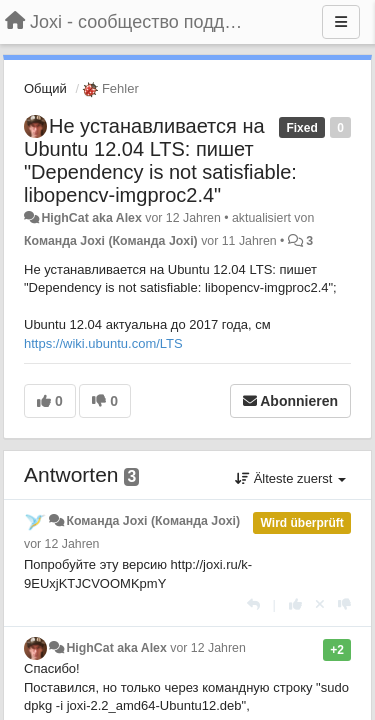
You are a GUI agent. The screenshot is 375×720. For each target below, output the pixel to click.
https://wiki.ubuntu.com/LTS (103, 343)
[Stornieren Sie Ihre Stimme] (320, 604)
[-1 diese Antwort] (344, 604)
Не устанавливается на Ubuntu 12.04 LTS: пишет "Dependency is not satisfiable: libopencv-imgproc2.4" (160, 160)
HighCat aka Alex (91, 218)
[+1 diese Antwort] (295, 604)
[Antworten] (253, 604)
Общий (45, 88)
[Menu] (341, 22)
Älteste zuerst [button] (290, 478)
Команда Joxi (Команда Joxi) (111, 241)
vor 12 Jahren (61, 544)
